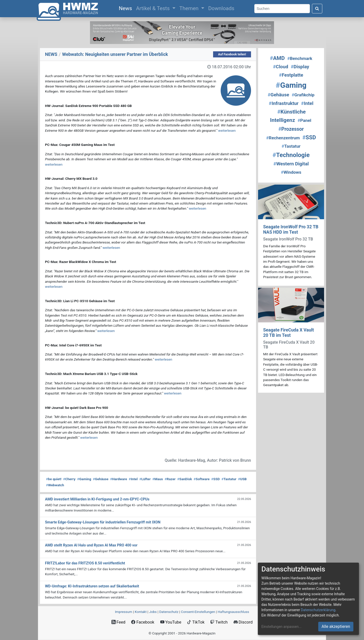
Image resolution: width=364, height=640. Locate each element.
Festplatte (291, 75)
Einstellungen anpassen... (281, 627)
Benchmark (300, 58)
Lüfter (145, 479)
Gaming (84, 479)
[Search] (282, 9)
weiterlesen (227, 130)
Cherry (69, 479)
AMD (277, 58)
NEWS (51, 54)
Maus (158, 479)
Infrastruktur (284, 103)
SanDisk (185, 479)
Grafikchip (303, 95)
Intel (133, 479)
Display (300, 67)
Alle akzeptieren (336, 626)
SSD (216, 479)
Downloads (221, 8)
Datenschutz (169, 612)
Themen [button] (190, 8)
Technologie (291, 155)
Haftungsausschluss (233, 612)
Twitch (219, 622)
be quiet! (54, 479)
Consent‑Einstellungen (198, 612)
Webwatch (55, 485)
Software (202, 479)
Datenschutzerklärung (318, 610)
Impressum (124, 612)
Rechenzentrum (283, 138)
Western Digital (291, 164)
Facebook (143, 622)
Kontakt (141, 612)
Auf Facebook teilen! (232, 54)
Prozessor (291, 129)
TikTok (196, 622)
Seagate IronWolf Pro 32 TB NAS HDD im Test (291, 229)
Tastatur (229, 479)
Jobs (153, 612)
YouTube (171, 622)
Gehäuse (101, 479)
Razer (170, 479)
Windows (291, 172)
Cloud (281, 67)
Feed (118, 622)
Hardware (119, 479)
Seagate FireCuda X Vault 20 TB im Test (289, 333)
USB (242, 479)
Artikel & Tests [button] (153, 8)
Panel (304, 120)
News (126, 8)
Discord (243, 622)
